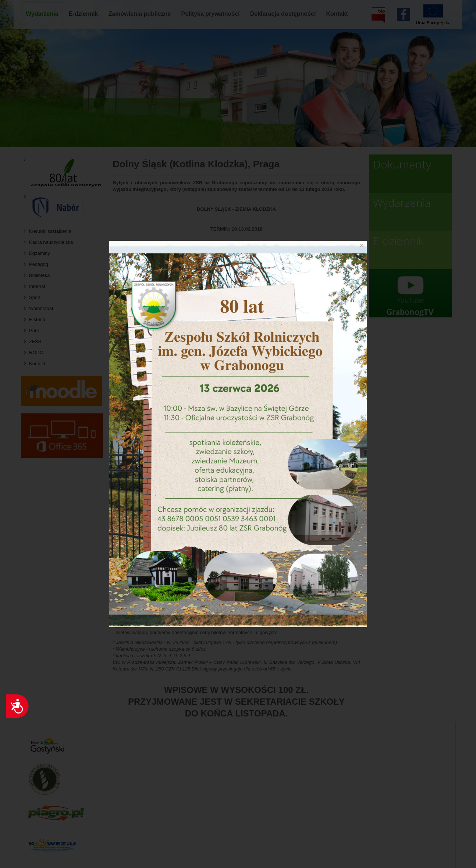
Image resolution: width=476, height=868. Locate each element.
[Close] (362, 245)
